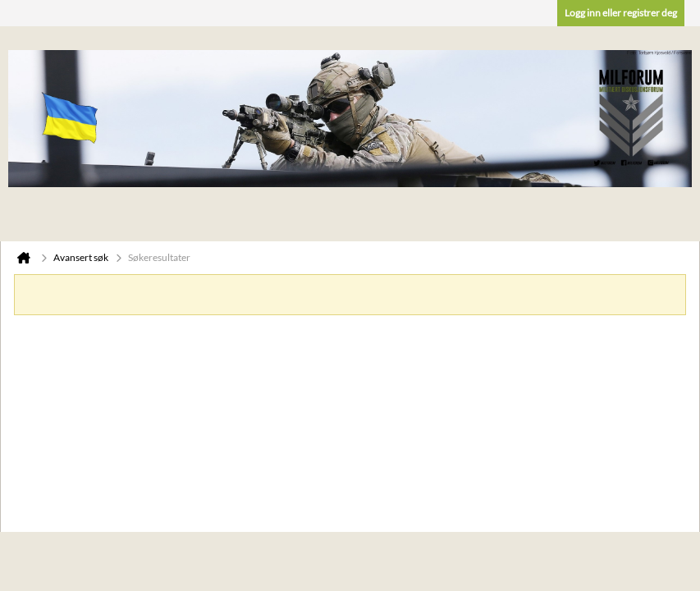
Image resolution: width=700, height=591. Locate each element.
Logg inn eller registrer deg (621, 13)
